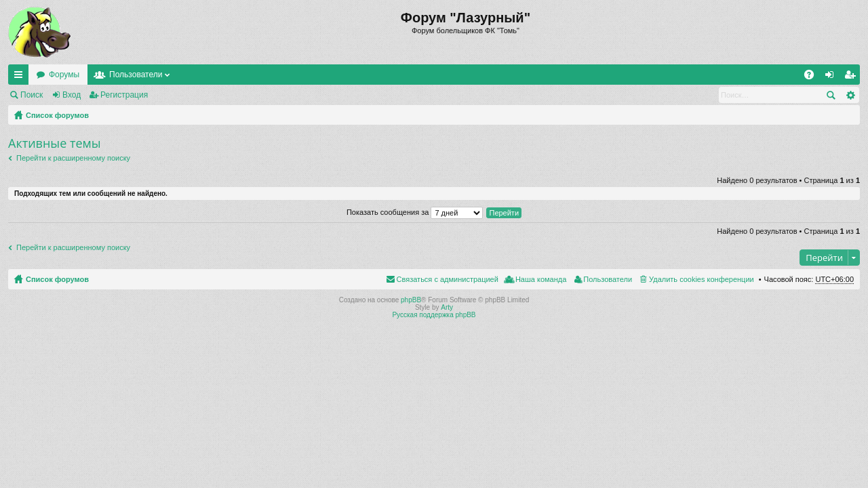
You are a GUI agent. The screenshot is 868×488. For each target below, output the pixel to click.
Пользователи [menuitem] (608, 279)
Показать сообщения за (415, 212)
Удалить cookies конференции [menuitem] (702, 279)
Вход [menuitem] (832, 77)
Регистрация (124, 95)
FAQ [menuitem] (813, 77)
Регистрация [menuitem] (852, 77)
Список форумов (57, 115)
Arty (447, 307)
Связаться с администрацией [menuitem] (448, 279)
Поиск (32, 95)
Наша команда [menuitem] (541, 279)
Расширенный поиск (850, 95)
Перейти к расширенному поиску (73, 158)
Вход (72, 95)
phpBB (411, 300)
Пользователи (136, 75)
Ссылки (21, 77)
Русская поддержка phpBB (434, 315)
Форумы (64, 75)
